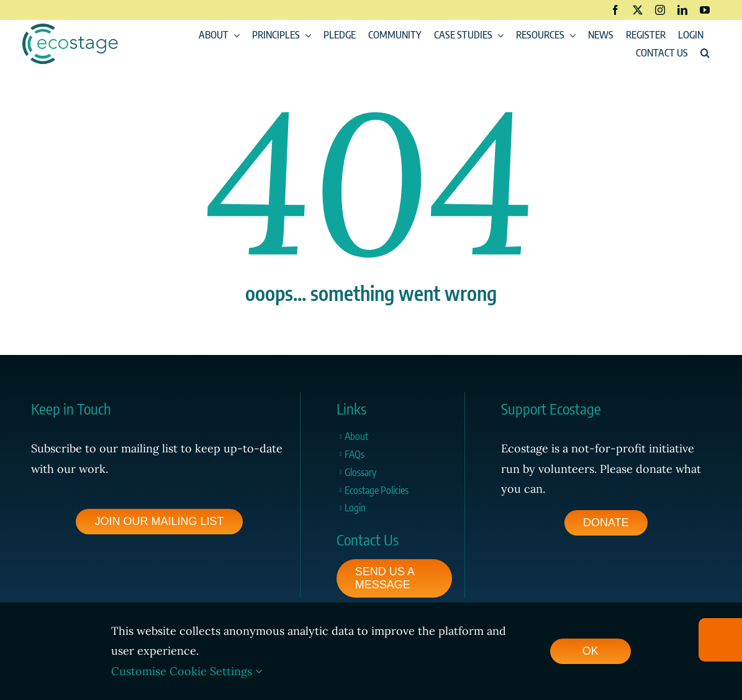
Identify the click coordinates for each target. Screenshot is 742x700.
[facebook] (615, 10)
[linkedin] (682, 10)
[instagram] (660, 10)
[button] (705, 53)
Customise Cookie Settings (187, 671)
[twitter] (638, 10)
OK (590, 651)
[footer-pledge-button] (606, 523)
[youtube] (705, 10)
